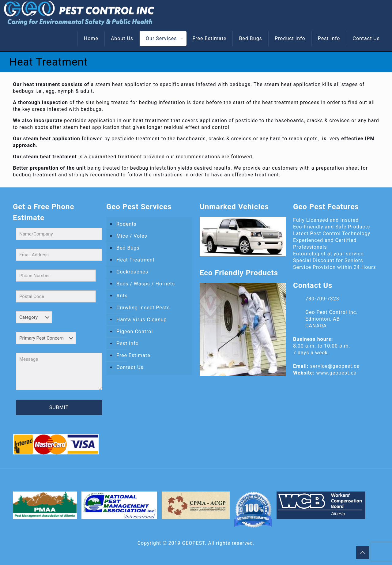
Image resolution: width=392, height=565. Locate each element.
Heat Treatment (136, 260)
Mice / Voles (132, 236)
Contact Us (130, 367)
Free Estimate (133, 355)
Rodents (126, 224)
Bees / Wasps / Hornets (146, 284)
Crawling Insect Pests (143, 308)
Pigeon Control (135, 331)
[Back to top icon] (363, 552)
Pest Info (128, 343)
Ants (122, 296)
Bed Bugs (128, 248)
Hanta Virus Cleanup (142, 320)
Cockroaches (132, 272)
